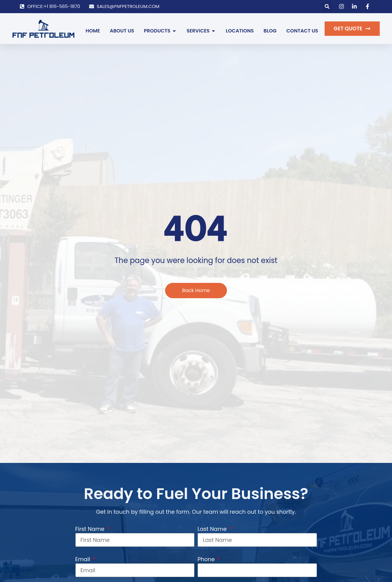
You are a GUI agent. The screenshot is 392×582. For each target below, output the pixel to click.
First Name (91, 529)
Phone (207, 559)
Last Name (213, 529)
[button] (327, 7)
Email (84, 559)
